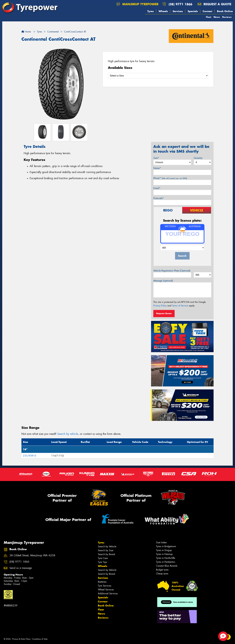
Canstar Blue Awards (167, 566)
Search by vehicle (68, 434)
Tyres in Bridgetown (166, 546)
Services (178, 11)
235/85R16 (30, 456)
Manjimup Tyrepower (137, 4)
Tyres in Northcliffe (166, 558)
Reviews (227, 17)
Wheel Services (106, 590)
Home (26, 32)
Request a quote (214, 4)
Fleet (209, 17)
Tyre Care (103, 558)
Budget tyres (162, 570)
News (217, 17)
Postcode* (159, 198)
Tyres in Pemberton (166, 562)
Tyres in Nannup (164, 554)
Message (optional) (163, 281)
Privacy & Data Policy (21, 639)
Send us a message (21, 568)
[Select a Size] (158, 76)
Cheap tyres (162, 574)
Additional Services (108, 593)
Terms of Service (180, 306)
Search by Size (106, 550)
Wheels (163, 11)
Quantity (198, 158)
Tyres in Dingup (164, 550)
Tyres (151, 11)
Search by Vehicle (107, 546)
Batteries (102, 582)
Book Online (225, 11)
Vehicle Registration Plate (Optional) (172, 271)
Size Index (161, 542)
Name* (157, 168)
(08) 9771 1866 (180, 4)
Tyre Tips (102, 562)
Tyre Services (105, 586)
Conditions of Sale (40, 639)
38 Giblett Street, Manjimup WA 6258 (32, 555)
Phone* (170, 178)
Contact (207, 11)
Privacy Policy (160, 306)
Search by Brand (106, 554)
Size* (156, 158)
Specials (193, 11)
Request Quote (164, 313)
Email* (157, 188)
